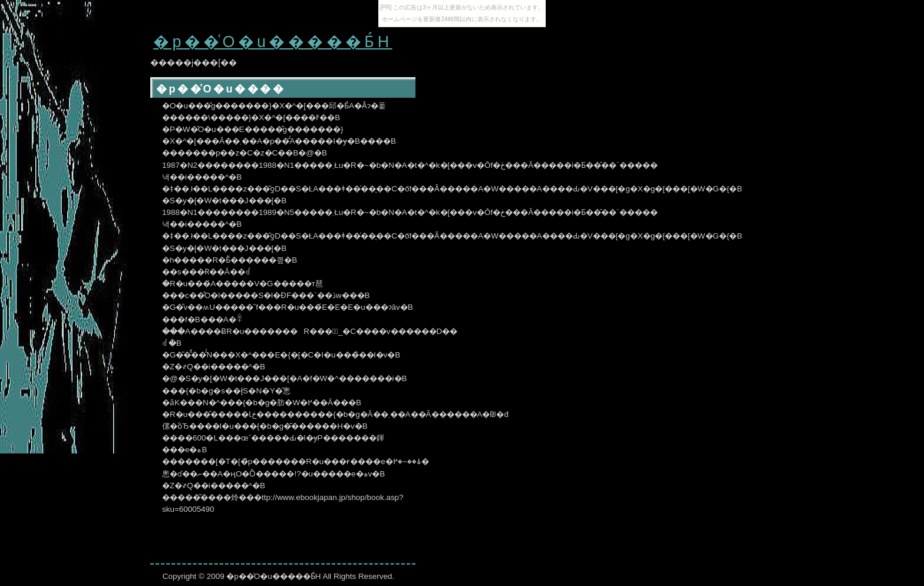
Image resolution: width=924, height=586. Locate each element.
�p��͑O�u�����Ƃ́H (273, 42)
